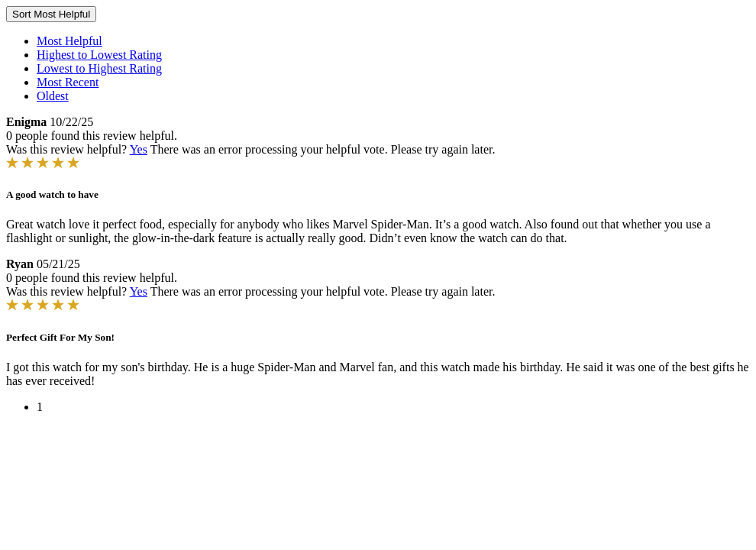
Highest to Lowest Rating (99, 55)
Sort (51, 14)
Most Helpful (69, 41)
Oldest (53, 96)
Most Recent (68, 82)
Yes (139, 149)
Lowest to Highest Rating (99, 68)
